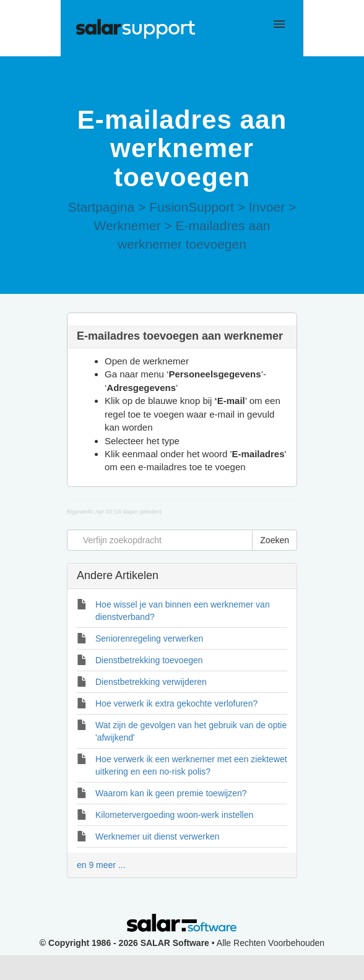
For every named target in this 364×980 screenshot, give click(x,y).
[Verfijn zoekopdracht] (160, 540)
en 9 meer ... (101, 865)
